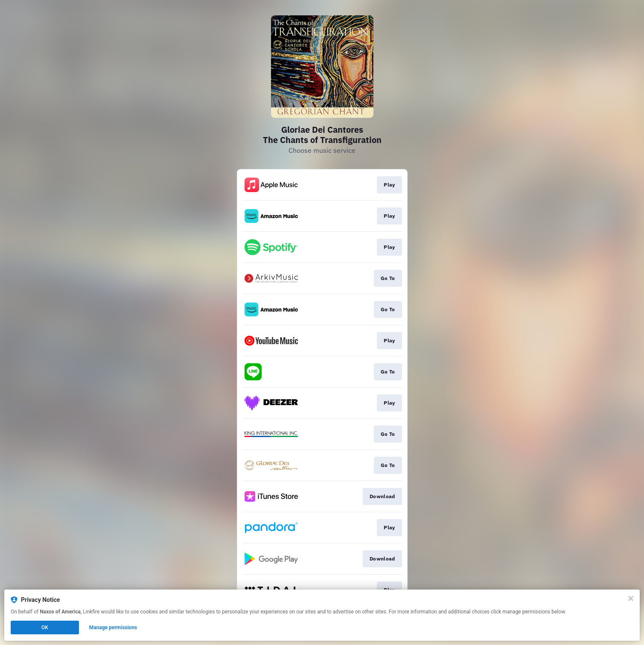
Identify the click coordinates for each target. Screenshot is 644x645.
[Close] (631, 598)
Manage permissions (113, 627)
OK (45, 627)
